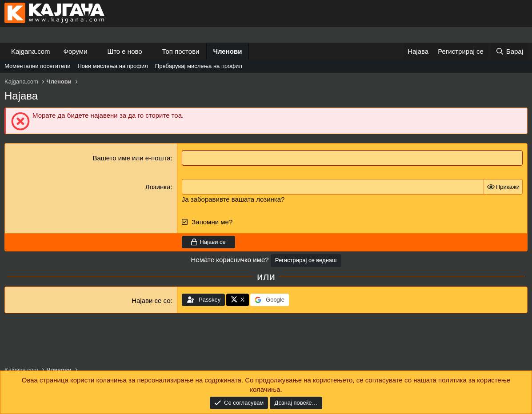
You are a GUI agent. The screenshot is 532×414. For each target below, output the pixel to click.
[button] (94, 51)
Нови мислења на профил (112, 66)
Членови (228, 51)
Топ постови (181, 51)
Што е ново (124, 51)
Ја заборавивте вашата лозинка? (233, 199)
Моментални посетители (37, 66)
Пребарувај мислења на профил (199, 66)
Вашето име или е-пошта (131, 158)
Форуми (76, 51)
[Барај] (509, 51)
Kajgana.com (31, 51)
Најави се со (151, 301)
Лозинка (158, 187)
